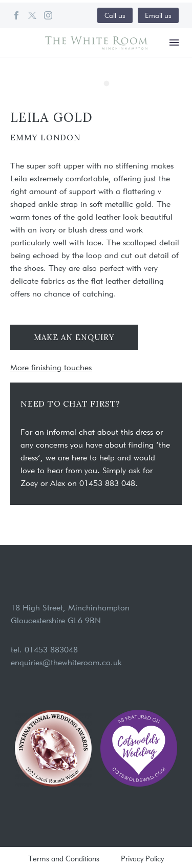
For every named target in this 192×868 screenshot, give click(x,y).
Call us (115, 15)
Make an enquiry (74, 337)
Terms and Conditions (64, 859)
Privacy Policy (142, 859)
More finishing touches (51, 367)
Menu (174, 43)
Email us (158, 15)
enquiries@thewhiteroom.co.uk (66, 662)
